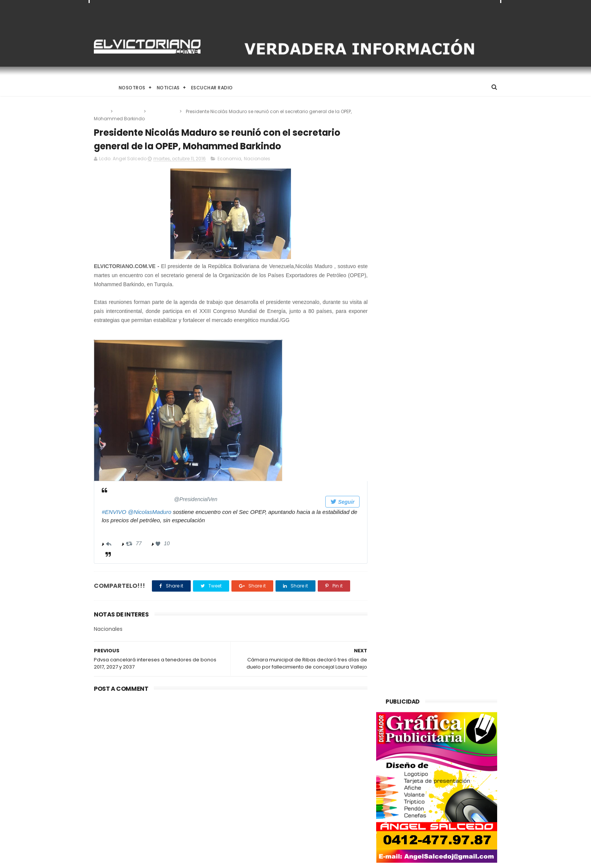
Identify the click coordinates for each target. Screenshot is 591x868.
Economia (129, 111)
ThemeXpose (136, 859)
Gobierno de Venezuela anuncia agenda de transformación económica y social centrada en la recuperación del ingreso (157, 751)
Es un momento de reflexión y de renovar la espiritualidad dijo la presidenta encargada (315, 822)
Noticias (168, 88)
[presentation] (188, 411)
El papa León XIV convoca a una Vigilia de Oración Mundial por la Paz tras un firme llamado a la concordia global (315, 746)
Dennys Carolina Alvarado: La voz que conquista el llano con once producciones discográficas (313, 786)
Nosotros (132, 88)
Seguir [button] (337, 502)
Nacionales (163, 111)
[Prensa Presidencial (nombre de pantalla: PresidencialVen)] (168, 499)
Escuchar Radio (212, 88)
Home (101, 88)
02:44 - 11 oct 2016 (125, 531)
